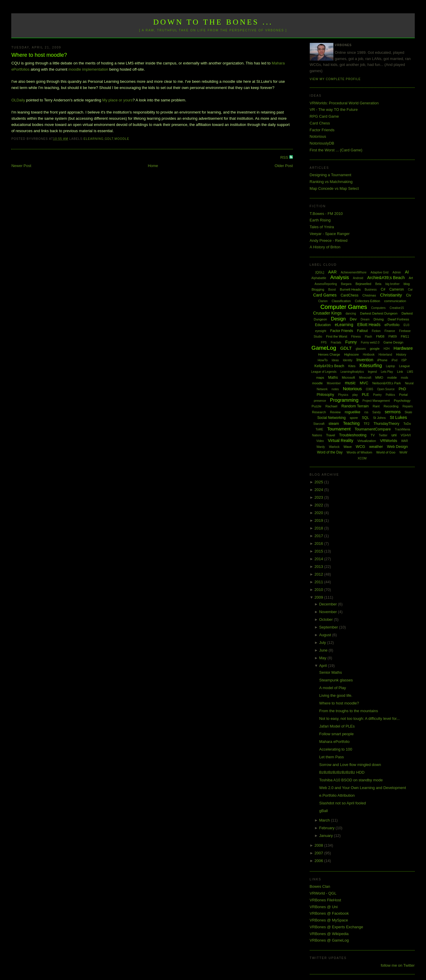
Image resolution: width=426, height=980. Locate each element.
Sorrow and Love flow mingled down (350, 765)
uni (394, 435)
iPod (394, 360)
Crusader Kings (327, 313)
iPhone (382, 360)
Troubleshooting (353, 435)
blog (407, 284)
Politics (390, 395)
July (323, 643)
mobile (392, 378)
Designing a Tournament (331, 175)
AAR (332, 272)
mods (404, 378)
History (401, 354)
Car (410, 290)
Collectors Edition (367, 301)
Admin (397, 272)
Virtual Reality (341, 440)
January (327, 836)
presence (320, 401)
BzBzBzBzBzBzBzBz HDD (342, 772)
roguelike (352, 412)
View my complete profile (335, 79)
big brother (393, 284)
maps (320, 378)
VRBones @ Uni (324, 907)
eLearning (94, 139)
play (355, 395)
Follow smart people (336, 734)
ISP (404, 360)
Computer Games (344, 307)
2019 (319, 520)
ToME (319, 429)
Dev (353, 319)
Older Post (284, 166)
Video (320, 441)
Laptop (390, 366)
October (327, 619)
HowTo (323, 360)
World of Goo (386, 452)
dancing (351, 314)
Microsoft (349, 378)
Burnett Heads (350, 289)
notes (335, 389)
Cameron (397, 289)
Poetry (377, 395)
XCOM (362, 458)
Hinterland (385, 355)
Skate (409, 412)
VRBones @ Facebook (329, 913)
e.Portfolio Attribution (337, 795)
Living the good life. (336, 695)
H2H (387, 349)
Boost (332, 290)
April (324, 666)
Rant (376, 406)
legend (372, 372)
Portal (403, 395)
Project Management (376, 401)
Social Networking (331, 418)
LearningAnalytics (352, 372)
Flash (368, 337)
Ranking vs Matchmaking (331, 182)
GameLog (324, 348)
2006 (319, 861)
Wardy (321, 447)
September (329, 627)
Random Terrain (355, 406)
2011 (319, 582)
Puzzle (316, 406)
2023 (319, 497)
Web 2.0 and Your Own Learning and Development (363, 788)
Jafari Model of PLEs (337, 726)
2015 (319, 551)
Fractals (336, 342)
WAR (405, 441)
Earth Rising (320, 220)
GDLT (109, 139)
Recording (391, 406)
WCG (361, 447)
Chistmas (369, 295)
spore (354, 418)
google (375, 349)
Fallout (362, 331)
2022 (319, 505)
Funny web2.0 (370, 342)
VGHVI (406, 435)
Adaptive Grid (380, 272)
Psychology (402, 401)
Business (371, 290)
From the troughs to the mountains (349, 711)
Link (400, 372)
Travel (330, 435)
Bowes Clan (320, 886)
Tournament (339, 429)
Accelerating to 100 (336, 749)
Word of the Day (330, 452)
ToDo (407, 424)
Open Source (386, 389)
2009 (319, 597)
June (324, 650)
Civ (408, 295)
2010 (319, 590)
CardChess (349, 295)
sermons (393, 412)
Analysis (339, 277)
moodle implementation (88, 69)
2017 (319, 536)
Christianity (391, 295)
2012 (319, 574)
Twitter (383, 435)
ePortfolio (392, 325)
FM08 (380, 336)
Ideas (335, 360)
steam (334, 423)
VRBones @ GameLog (329, 940)
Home (153, 166)
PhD (402, 389)
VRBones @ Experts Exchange (337, 927)
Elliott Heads (369, 325)
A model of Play (333, 688)
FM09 (393, 336)
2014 (319, 559)
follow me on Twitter (398, 965)
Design (338, 319)
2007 (319, 853)
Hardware (403, 348)
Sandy (377, 412)
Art (411, 278)
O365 (369, 389)
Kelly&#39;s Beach (329, 366)
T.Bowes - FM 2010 (326, 214)
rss (366, 412)
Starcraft (319, 424)
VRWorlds (388, 441)
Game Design (393, 342)
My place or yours (118, 100)
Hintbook (369, 355)
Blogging (318, 289)
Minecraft (365, 378)
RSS (285, 157)
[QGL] (320, 272)
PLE (366, 395)
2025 (319, 482)
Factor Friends (322, 130)
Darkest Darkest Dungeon (379, 313)
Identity (348, 360)
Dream (365, 319)
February (327, 828)
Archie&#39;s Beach (386, 278)
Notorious (318, 136)
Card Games (325, 295)
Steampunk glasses (336, 680)
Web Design (397, 447)
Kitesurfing (371, 366)
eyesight (321, 331)
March (325, 820)
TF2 (367, 424)
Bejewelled (363, 284)
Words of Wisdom (360, 452)
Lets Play (387, 372)
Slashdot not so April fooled (343, 803)
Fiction (376, 331)
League (405, 366)
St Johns (379, 418)
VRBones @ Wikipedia (329, 934)
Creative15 (397, 308)
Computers (378, 308)
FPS (324, 342)
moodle (122, 139)
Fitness (356, 337)
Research (319, 412)
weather (376, 447)
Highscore (351, 354)
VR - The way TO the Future (334, 110)
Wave (348, 447)
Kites (352, 366)
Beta (379, 284)
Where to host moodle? (39, 55)
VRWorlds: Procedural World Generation (344, 103)
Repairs (407, 406)
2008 (319, 845)
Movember (334, 383)
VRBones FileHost (325, 900)
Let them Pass (331, 757)
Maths (333, 378)
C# (383, 289)
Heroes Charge (329, 354)
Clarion (323, 301)
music (350, 383)
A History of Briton (325, 247)
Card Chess (320, 123)
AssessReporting (326, 284)
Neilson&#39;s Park (387, 383)
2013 (319, 567)
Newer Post (21, 166)
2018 (319, 528)
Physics (343, 395)
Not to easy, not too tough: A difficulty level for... (359, 719)
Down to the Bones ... (213, 22)
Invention (365, 360)
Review (335, 412)
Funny (351, 342)
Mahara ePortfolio (334, 742)
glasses (361, 349)
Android (358, 278)
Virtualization (367, 441)
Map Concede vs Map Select (334, 188)
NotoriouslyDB (322, 143)
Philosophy (326, 395)
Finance (390, 331)
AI (407, 272)
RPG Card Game (324, 116)
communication (395, 301)
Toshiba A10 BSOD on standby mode (351, 780)
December (329, 604)
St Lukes (398, 417)
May (323, 658)
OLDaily (18, 100)
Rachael (331, 406)
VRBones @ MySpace (329, 920)
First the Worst (337, 336)
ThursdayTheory (386, 424)
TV (372, 435)
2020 (319, 513)
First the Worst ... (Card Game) (336, 150)
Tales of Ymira (322, 227)
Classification (341, 301)
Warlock (334, 447)
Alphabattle (319, 278)
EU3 (406, 325)
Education (323, 325)
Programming (344, 400)
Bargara (346, 284)
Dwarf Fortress (398, 319)
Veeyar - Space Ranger (330, 234)
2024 (319, 490)
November (329, 612)
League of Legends (324, 372)
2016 (319, 544)
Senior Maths (331, 672)
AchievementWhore (354, 272)
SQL (365, 418)
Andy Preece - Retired (329, 240)
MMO (379, 378)
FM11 (405, 336)
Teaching (351, 423)
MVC (364, 383)
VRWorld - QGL (323, 893)
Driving (379, 319)
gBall (323, 811)
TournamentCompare (373, 429)
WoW (403, 452)
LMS (410, 372)
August (326, 635)
